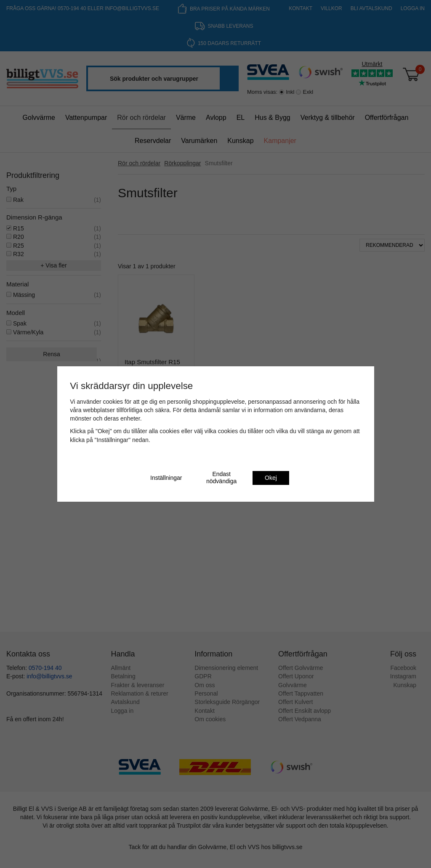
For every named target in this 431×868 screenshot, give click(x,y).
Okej (271, 478)
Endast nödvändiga (221, 478)
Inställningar (166, 478)
